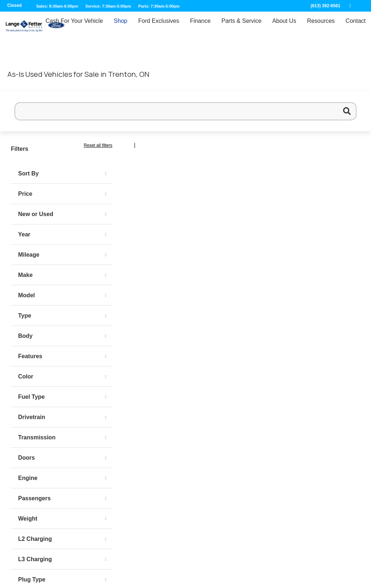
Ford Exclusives (159, 28)
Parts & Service (241, 28)
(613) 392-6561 (325, 6)
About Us (284, 28)
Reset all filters (98, 145)
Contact (356, 28)
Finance (200, 28)
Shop (120, 28)
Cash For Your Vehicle (74, 28)
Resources (321, 28)
